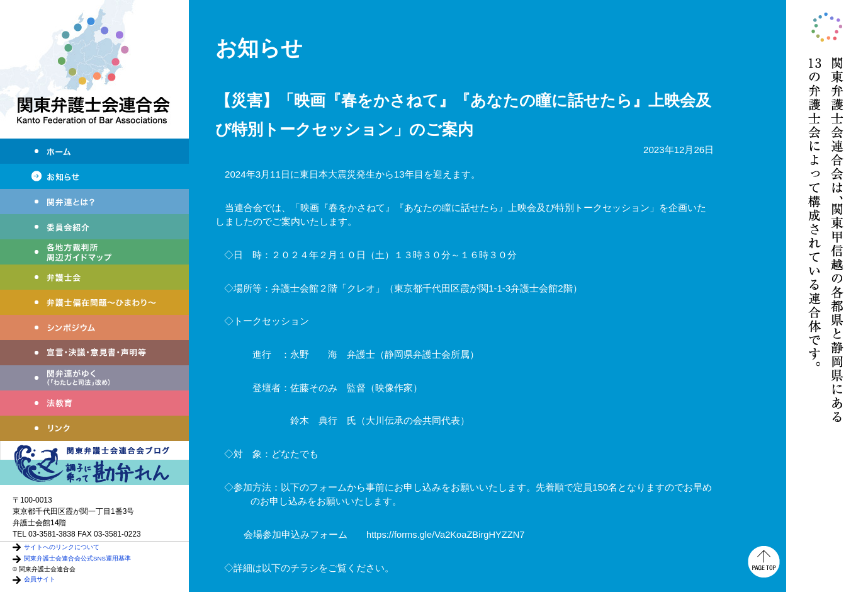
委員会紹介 (94, 227)
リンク (94, 428)
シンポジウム (94, 327)
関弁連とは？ (94, 202)
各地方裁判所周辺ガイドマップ (94, 252)
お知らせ (94, 176)
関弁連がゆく (94, 378)
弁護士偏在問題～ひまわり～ (94, 302)
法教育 (94, 403)
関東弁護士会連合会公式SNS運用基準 (77, 558)
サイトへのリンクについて (62, 547)
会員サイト (40, 579)
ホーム (94, 151)
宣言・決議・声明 (94, 353)
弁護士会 (94, 277)
